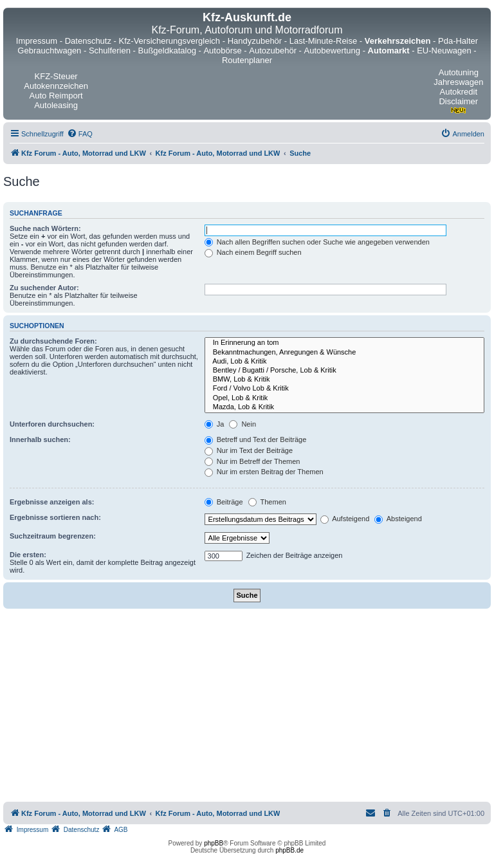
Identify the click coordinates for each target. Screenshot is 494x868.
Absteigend (398, 519)
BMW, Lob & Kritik (344, 380)
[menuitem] (80, 134)
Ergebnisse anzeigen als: (52, 502)
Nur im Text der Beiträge (249, 450)
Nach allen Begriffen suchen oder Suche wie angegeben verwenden (317, 242)
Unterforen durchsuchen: (52, 424)
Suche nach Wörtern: (45, 228)
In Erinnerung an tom (344, 343)
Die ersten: (28, 555)
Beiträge (224, 502)
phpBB (214, 843)
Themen (267, 502)
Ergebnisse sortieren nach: (55, 517)
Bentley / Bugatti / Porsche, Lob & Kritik (344, 371)
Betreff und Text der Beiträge (256, 439)
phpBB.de (289, 850)
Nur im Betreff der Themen (252, 461)
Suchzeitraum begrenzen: (53, 536)
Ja (215, 424)
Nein (242, 424)
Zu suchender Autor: (44, 288)
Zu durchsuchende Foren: (53, 341)
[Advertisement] (247, 705)
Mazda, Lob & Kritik (344, 407)
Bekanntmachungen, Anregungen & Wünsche (344, 353)
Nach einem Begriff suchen (253, 252)
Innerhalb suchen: (40, 439)
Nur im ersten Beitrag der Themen (264, 472)
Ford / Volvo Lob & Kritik (344, 389)
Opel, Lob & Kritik (344, 398)
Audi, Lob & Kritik (344, 362)
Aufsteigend (345, 519)
